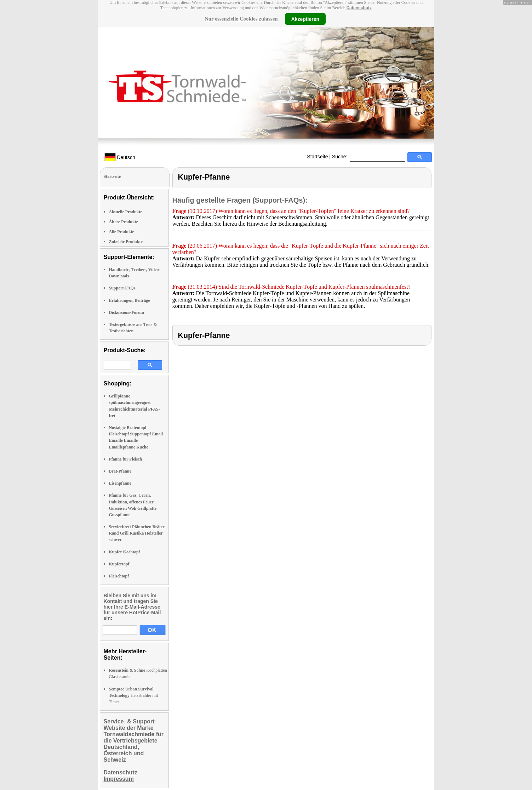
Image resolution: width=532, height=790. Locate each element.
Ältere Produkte (124, 222)
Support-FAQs (122, 288)
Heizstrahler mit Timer (134, 695)
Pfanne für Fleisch (126, 459)
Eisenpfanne (120, 483)
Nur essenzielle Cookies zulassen (241, 19)
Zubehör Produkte (126, 242)
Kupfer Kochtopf (125, 552)
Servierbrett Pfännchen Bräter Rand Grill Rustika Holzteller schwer (137, 533)
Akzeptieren (305, 19)
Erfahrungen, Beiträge (130, 300)
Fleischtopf (119, 576)
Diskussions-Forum (127, 312)
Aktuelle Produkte (126, 212)
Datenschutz (359, 8)
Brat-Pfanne (120, 471)
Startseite (317, 157)
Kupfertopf (119, 564)
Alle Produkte (122, 232)
